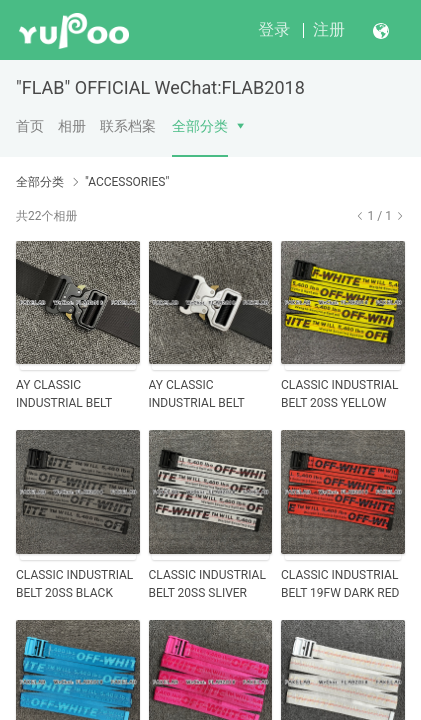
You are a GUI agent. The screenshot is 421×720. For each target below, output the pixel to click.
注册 (329, 29)
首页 (30, 126)
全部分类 (200, 126)
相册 (72, 126)
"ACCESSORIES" (127, 182)
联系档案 (128, 126)
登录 (274, 29)
